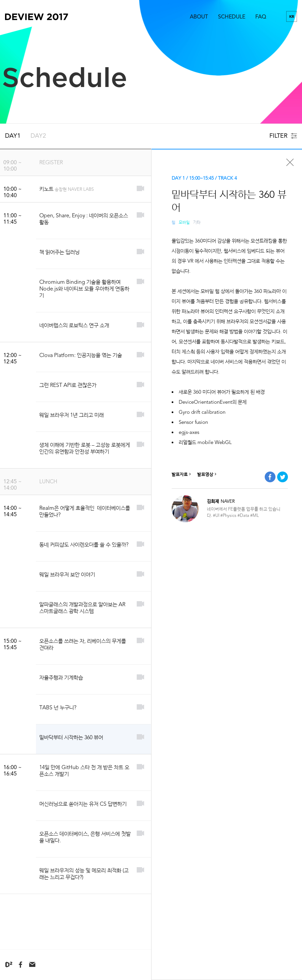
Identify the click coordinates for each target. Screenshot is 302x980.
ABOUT (199, 17)
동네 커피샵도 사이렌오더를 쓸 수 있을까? (84, 545)
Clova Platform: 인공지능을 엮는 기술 (81, 355)
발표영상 (207, 474)
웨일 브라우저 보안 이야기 (67, 574)
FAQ (261, 17)
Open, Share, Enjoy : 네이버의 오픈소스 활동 (84, 219)
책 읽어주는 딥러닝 (59, 252)
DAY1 (13, 136)
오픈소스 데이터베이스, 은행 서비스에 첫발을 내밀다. (85, 837)
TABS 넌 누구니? (58, 707)
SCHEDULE (232, 17)
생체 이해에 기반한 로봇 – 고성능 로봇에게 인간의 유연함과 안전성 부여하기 (85, 448)
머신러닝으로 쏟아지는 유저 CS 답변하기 (83, 804)
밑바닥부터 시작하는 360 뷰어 (71, 737)
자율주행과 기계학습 (61, 678)
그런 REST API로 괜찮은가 (68, 385)
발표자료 (182, 474)
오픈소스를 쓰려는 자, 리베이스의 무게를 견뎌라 (83, 644)
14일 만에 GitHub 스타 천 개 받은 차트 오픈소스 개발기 (84, 771)
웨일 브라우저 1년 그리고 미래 (72, 415)
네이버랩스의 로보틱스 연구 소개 (74, 325)
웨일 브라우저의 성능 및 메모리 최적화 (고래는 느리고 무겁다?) (84, 874)
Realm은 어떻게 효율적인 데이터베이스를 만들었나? (85, 511)
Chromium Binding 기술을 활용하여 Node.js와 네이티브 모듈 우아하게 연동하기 (84, 289)
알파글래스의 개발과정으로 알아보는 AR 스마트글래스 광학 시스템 (82, 608)
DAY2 (38, 136)
